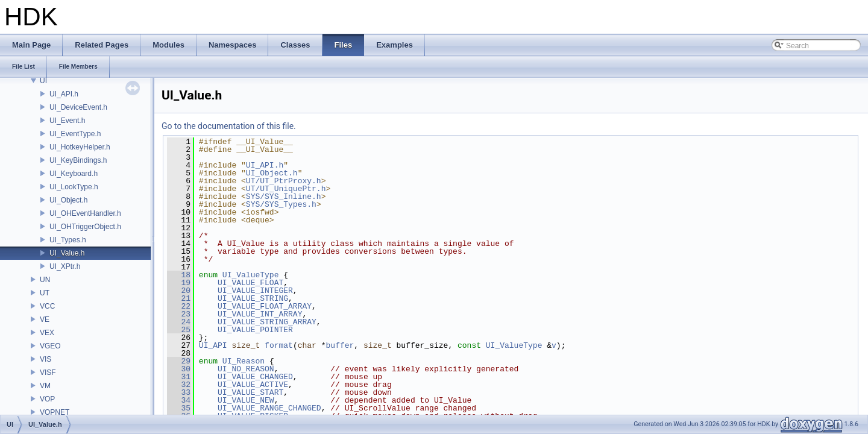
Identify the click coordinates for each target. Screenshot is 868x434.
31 (179, 377)
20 (179, 291)
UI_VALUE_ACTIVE (253, 385)
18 (179, 275)
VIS (46, 359)
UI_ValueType (251, 275)
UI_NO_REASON (246, 369)
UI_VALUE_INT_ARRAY (260, 314)
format (279, 345)
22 (179, 306)
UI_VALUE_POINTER (255, 330)
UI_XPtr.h (65, 266)
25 (179, 330)
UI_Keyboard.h (74, 174)
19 (179, 283)
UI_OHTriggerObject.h (85, 227)
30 (179, 369)
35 (179, 408)
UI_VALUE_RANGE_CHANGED (269, 408)
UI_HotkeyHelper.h (80, 147)
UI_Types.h (68, 240)
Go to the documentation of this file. (229, 126)
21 (179, 298)
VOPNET (55, 412)
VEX (47, 333)
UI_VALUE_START (250, 392)
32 (179, 385)
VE (45, 319)
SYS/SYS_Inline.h (284, 197)
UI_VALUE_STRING (253, 298)
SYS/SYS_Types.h (281, 204)
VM (45, 386)
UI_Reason (244, 361)
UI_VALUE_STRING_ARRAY (267, 322)
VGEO (50, 346)
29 (179, 361)
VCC (47, 306)
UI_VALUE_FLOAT (250, 283)
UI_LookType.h (74, 187)
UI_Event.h (67, 121)
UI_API (213, 345)
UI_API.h (64, 94)
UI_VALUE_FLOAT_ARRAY (265, 306)
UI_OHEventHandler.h (85, 213)
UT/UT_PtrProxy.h (284, 181)
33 (179, 392)
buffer (340, 345)
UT (45, 293)
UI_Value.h (67, 253)
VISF (48, 373)
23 (179, 314)
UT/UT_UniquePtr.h (286, 189)
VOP (47, 399)
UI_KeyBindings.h (78, 160)
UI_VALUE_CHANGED (255, 377)
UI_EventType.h (75, 134)
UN (45, 280)
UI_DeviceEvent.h (78, 107)
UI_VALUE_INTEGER (255, 291)
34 (179, 400)
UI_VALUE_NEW (246, 400)
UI (43, 81)
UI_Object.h (68, 200)
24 (179, 322)
